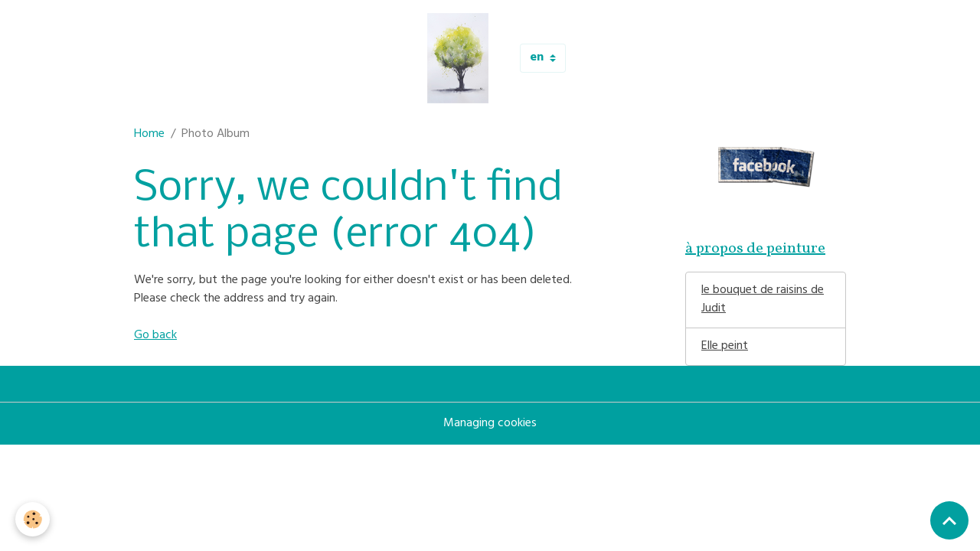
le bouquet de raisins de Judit (763, 300)
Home (149, 135)
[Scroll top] (949, 520)
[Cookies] (33, 519)
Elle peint (725, 347)
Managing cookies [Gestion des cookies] (490, 424)
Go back (155, 336)
